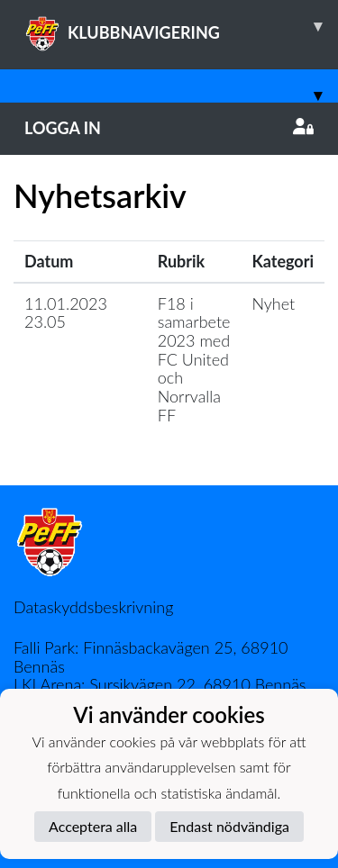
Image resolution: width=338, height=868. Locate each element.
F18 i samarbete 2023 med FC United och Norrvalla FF (194, 359)
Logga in (169, 128)
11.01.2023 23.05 (66, 313)
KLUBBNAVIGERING (181, 26)
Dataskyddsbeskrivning (93, 607)
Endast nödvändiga (229, 826)
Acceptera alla (93, 826)
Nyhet (273, 303)
